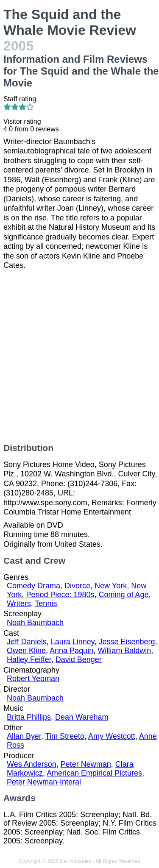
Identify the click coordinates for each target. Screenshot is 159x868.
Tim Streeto (65, 736)
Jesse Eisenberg (127, 642)
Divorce (77, 586)
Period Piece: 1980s (60, 595)
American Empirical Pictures (94, 773)
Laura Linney (73, 642)
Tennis (46, 604)
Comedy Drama (33, 586)
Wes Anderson (32, 764)
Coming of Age (124, 595)
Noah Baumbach (35, 623)
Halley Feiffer (29, 659)
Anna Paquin (71, 651)
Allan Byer (24, 736)
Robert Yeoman (33, 679)
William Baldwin (124, 651)
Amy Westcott (112, 736)
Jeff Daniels (27, 642)
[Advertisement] (79, 357)
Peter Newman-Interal (44, 782)
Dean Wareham (82, 717)
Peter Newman (86, 764)
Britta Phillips (29, 717)
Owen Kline (26, 651)
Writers (19, 604)
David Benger (79, 659)
